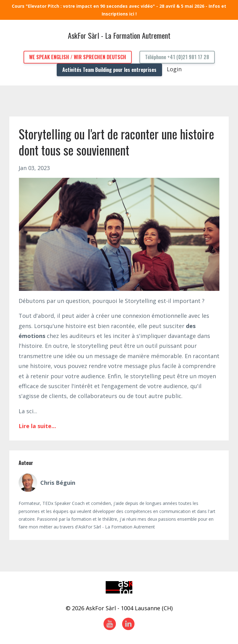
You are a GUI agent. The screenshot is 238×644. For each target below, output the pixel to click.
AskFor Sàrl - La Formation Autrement (119, 35)
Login (174, 69)
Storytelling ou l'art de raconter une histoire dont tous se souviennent (116, 142)
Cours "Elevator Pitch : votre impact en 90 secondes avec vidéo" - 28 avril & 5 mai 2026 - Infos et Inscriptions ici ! (119, 10)
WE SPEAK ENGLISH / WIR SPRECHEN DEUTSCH (78, 57)
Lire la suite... (37, 426)
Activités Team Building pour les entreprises (109, 70)
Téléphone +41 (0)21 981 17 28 (177, 57)
